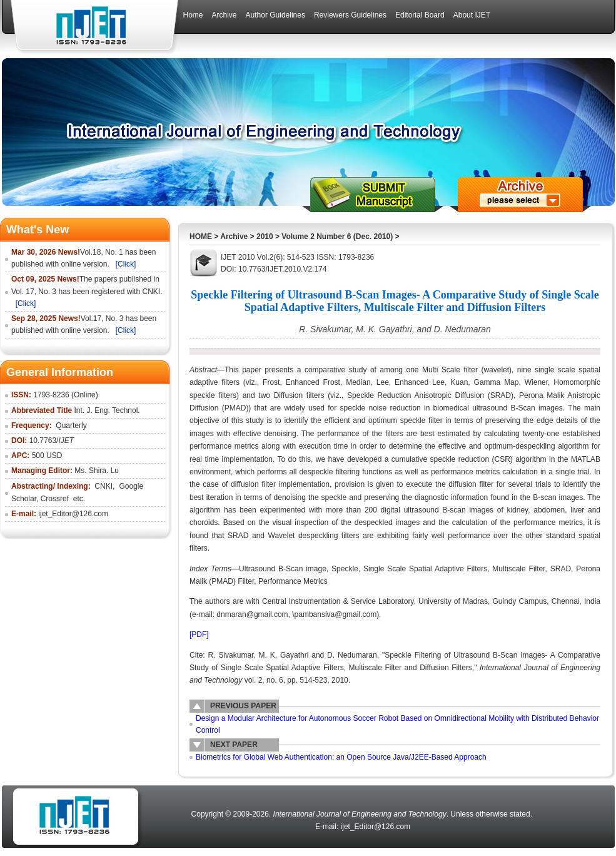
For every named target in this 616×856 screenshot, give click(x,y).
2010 (265, 237)
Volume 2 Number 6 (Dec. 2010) (337, 237)
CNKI (104, 486)
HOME (201, 237)
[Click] (126, 264)
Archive (234, 237)
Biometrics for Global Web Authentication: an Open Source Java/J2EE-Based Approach (341, 757)
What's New (38, 230)
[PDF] (199, 634)
